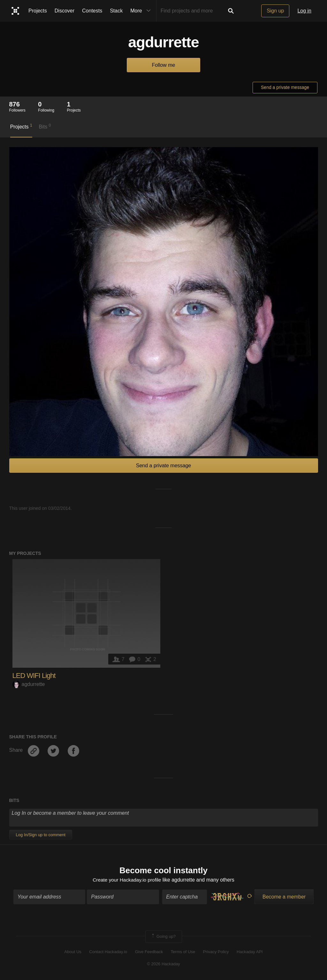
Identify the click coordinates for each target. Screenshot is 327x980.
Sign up (275, 11)
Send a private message (285, 87)
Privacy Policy (216, 952)
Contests (92, 11)
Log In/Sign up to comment (41, 835)
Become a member (284, 897)
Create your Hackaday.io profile (127, 880)
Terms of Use (183, 952)
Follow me (164, 65)
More (142, 11)
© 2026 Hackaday (163, 964)
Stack (116, 11)
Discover (65, 11)
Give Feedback (149, 952)
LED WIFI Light (34, 676)
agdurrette (29, 684)
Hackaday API (250, 952)
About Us (73, 952)
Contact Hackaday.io (108, 952)
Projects (38, 11)
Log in (304, 11)
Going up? (163, 937)
